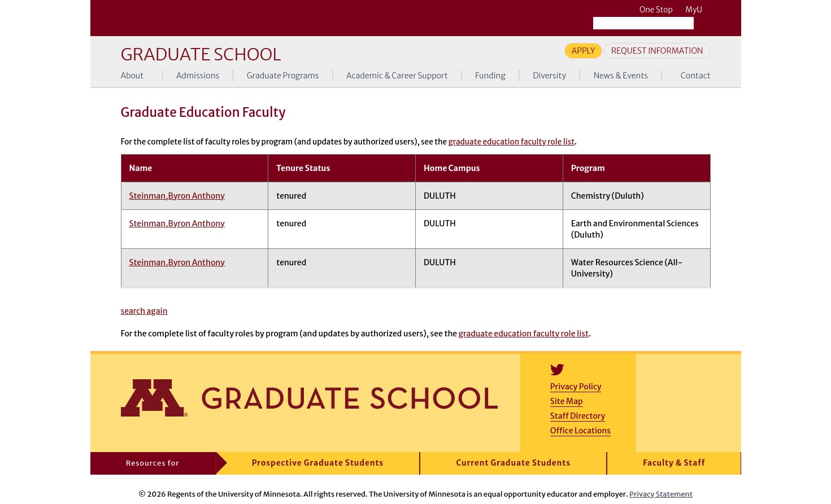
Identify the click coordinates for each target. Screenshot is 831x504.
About (132, 76)
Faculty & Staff (674, 463)
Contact (696, 76)
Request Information (657, 51)
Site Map (567, 401)
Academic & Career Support (397, 76)
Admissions (198, 76)
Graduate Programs (283, 76)
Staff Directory (578, 416)
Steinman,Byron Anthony (177, 196)
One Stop (656, 10)
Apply (584, 51)
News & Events (621, 76)
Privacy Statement (661, 494)
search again (144, 311)
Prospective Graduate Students (318, 463)
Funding (490, 76)
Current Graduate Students (513, 463)
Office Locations (580, 431)
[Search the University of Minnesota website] (643, 23)
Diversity (549, 76)
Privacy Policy (576, 387)
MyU (698, 10)
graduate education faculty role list (512, 142)
